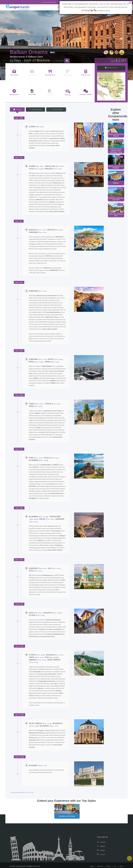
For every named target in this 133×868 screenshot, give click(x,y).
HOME (93, 862)
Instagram (101, 842)
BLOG (121, 862)
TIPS (115, 862)
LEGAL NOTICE (91, 865)
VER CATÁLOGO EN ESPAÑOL (44, 2)
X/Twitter (101, 846)
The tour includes (55, 110)
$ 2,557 (119, 61)
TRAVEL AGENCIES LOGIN (76, 865)
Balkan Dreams (30, 52)
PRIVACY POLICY (104, 865)
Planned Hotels (35, 110)
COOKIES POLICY (118, 865)
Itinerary (17, 110)
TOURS (109, 862)
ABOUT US (101, 862)
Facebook (101, 838)
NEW (57, 8)
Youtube (101, 850)
